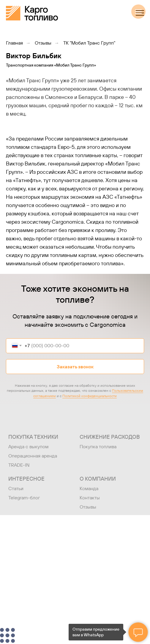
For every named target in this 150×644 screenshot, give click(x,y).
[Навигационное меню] (140, 13)
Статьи (16, 488)
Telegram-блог (24, 498)
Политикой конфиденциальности (90, 396)
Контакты (90, 498)
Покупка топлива (98, 446)
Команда (89, 488)
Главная (14, 43)
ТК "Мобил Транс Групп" (89, 43)
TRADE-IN (19, 465)
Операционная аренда (33, 456)
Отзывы (43, 43)
